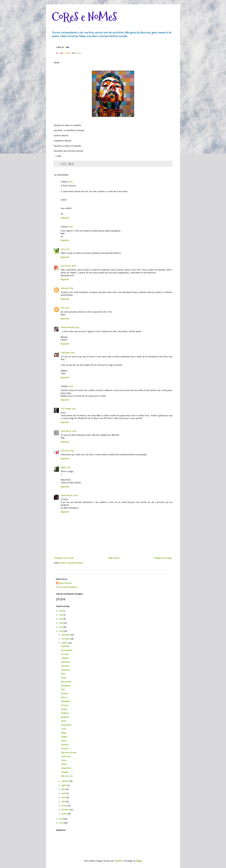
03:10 (74, 431)
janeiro (65, 814)
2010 (61, 823)
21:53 (74, 409)
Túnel (64, 729)
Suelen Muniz (66, 495)
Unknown (64, 288)
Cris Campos (66, 409)
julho (64, 789)
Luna (63, 308)
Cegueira (65, 658)
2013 (61, 627)
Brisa (63, 674)
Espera (64, 741)
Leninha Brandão (68, 327)
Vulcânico (65, 666)
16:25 (71, 182)
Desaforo (65, 745)
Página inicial (114, 558)
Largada (64, 772)
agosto (64, 785)
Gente (64, 760)
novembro (66, 639)
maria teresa (66, 266)
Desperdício (66, 768)
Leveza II (65, 749)
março (64, 806)
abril (64, 802)
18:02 (74, 266)
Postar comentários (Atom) (72, 563)
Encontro (65, 705)
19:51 (73, 353)
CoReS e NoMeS (84, 17)
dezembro (66, 635)
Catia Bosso (65, 353)
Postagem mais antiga (163, 558)
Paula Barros (66, 431)
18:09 (71, 288)
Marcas (64, 697)
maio (64, 798)
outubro (65, 643)
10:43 (72, 451)
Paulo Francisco (65, 583)
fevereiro (66, 810)
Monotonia (66, 662)
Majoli (63, 467)
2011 (61, 819)
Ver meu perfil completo (66, 587)
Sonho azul (66, 756)
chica (63, 249)
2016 (61, 615)
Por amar (65, 654)
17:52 (68, 249)
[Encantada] (66, 682)
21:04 (71, 386)
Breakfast (65, 717)
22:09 (75, 495)
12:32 (69, 467)
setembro (66, 781)
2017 (61, 611)
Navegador (66, 686)
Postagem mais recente (64, 558)
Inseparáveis (66, 725)
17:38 (71, 227)
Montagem (66, 701)
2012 (61, 631)
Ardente (64, 694)
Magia (64, 733)
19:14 (67, 308)
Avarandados (67, 650)
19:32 (77, 327)
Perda (64, 678)
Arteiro (64, 764)
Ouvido (64, 709)
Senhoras (65, 713)
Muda (64, 721)
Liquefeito (65, 646)
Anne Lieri (65, 451)
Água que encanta (69, 752)
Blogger (139, 861)
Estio (63, 689)
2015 (61, 619)
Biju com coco (67, 776)
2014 (61, 623)
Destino (64, 737)
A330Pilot (118, 861)
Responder (65, 218)
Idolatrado (65, 670)
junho (64, 793)
